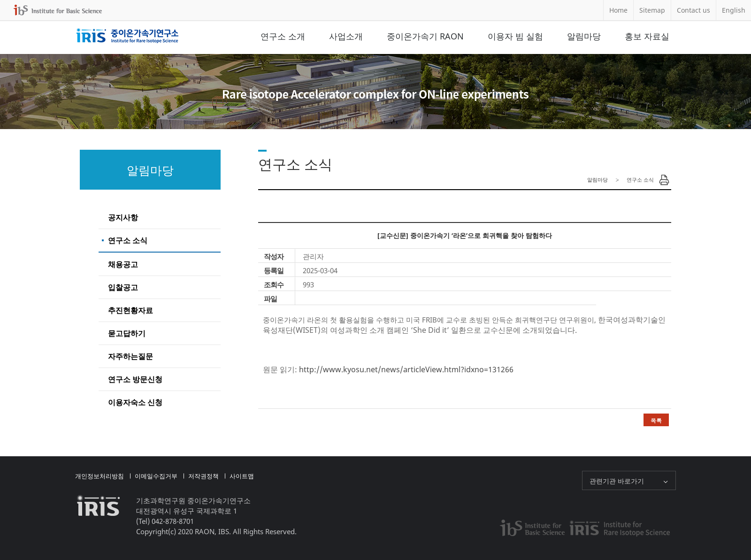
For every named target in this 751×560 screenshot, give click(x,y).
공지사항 (123, 217)
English (734, 10)
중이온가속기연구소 (127, 36)
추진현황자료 (130, 310)
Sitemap (652, 10)
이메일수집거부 (156, 476)
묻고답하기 (127, 333)
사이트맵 (242, 476)
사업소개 (346, 36)
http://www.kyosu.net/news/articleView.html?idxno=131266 (406, 369)
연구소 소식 (128, 240)
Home (618, 10)
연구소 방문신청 (135, 379)
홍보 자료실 (647, 36)
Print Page (664, 180)
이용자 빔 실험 (515, 36)
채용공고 (123, 264)
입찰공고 (123, 287)
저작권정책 (203, 476)
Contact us (694, 10)
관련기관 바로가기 (617, 481)
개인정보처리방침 (100, 476)
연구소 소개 (283, 36)
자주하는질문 (130, 356)
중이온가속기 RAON (425, 36)
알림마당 (584, 36)
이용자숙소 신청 (135, 402)
